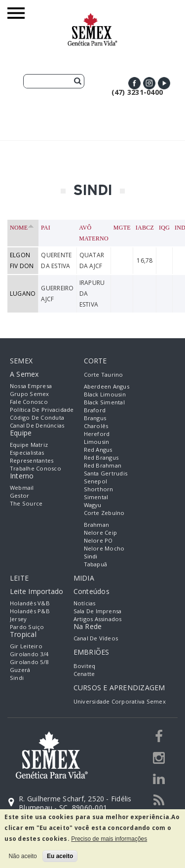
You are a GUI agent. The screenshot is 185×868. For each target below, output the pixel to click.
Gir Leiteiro (26, 646)
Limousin (97, 442)
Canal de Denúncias (37, 425)
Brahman (97, 525)
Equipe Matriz (29, 445)
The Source (26, 503)
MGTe (122, 228)
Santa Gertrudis (106, 473)
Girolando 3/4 (29, 654)
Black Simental (104, 402)
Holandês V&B (30, 603)
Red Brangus (101, 457)
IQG (164, 228)
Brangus (95, 418)
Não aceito (22, 856)
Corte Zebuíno (104, 513)
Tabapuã (96, 564)
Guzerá (20, 670)
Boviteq (85, 666)
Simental (96, 497)
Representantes (32, 460)
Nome (22, 228)
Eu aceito (60, 856)
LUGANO (23, 294)
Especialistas (27, 453)
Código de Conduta (37, 417)
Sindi (91, 556)
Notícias (85, 603)
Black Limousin (105, 394)
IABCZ (145, 228)
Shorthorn (99, 489)
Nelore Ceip (101, 533)
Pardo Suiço (27, 627)
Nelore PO (98, 540)
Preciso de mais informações (109, 839)
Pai (46, 228)
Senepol (96, 481)
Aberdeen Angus (107, 386)
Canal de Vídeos (96, 638)
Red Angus (98, 450)
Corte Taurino (104, 375)
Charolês (96, 426)
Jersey (18, 619)
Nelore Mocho (104, 548)
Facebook (134, 83)
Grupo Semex (30, 394)
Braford (95, 410)
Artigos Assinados (98, 619)
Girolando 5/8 (29, 662)
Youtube (164, 83)
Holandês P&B (30, 611)
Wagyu (93, 505)
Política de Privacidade (42, 410)
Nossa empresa (31, 386)
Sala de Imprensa (98, 611)
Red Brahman (103, 465)
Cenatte (84, 674)
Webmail (22, 488)
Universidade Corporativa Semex (120, 701)
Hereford (97, 434)
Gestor (19, 495)
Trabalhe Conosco (36, 468)
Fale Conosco (29, 402)
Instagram (149, 83)
